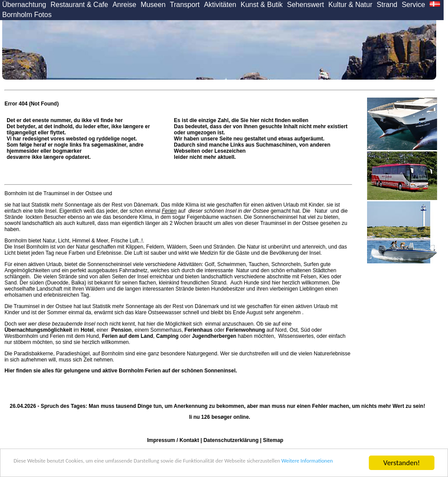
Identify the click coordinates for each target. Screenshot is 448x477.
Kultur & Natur (350, 5)
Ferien (169, 211)
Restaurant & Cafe (80, 5)
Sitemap (273, 440)
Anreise (124, 5)
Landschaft (50, 289)
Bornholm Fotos (27, 15)
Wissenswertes (296, 336)
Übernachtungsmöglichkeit (38, 330)
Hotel (87, 330)
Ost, (294, 330)
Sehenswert (306, 5)
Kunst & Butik (262, 5)
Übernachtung (24, 5)
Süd (305, 330)
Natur (321, 211)
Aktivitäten (220, 5)
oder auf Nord (236, 330)
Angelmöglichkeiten (27, 270)
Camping (167, 336)
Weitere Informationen (94, 467)
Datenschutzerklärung (231, 440)
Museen (153, 5)
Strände (14, 217)
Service (413, 5)
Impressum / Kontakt (173, 440)
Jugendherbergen (214, 336)
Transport (185, 5)
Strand (387, 5)
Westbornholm (21, 336)
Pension (121, 330)
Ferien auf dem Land (128, 336)
